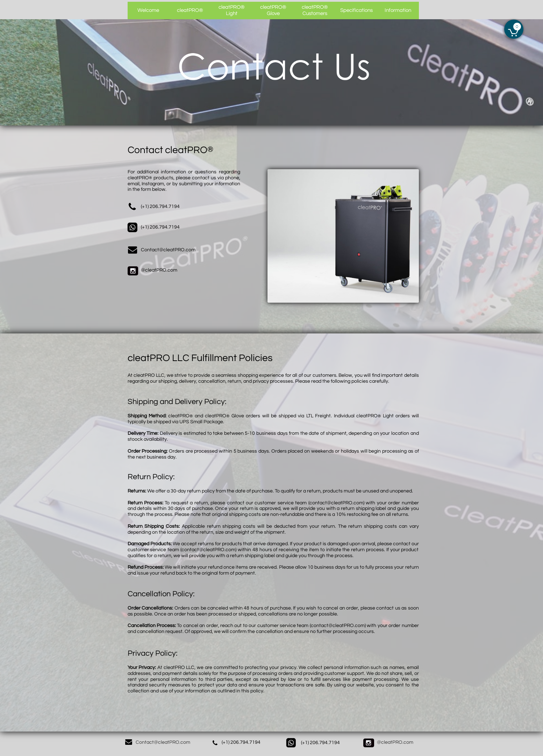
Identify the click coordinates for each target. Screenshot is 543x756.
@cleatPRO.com (159, 270)
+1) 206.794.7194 (242, 742)
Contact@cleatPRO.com (163, 742)
